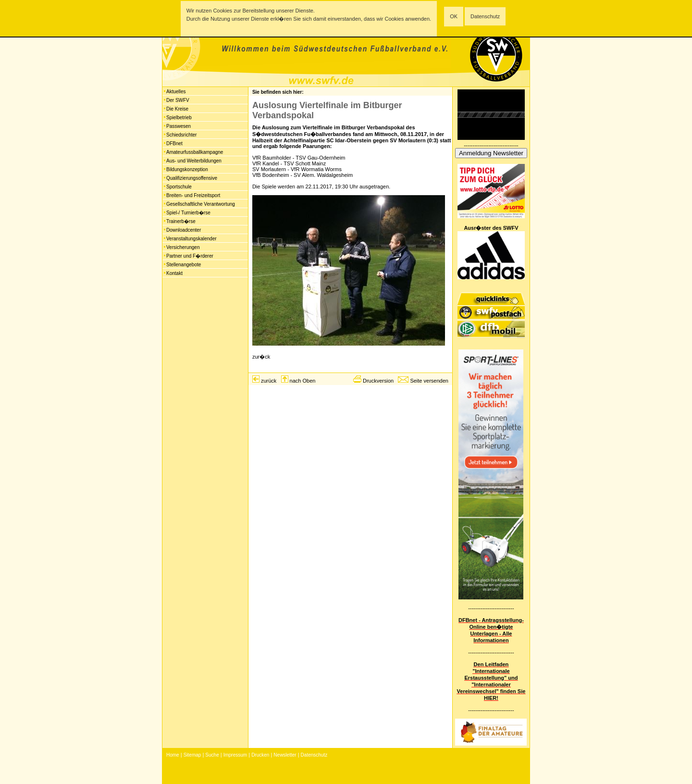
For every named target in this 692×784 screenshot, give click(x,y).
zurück (269, 381)
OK (454, 16)
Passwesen (179, 126)
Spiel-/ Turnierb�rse (188, 213)
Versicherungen (183, 247)
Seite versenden (429, 381)
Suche (212, 755)
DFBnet (174, 143)
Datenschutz (485, 16)
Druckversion (378, 381)
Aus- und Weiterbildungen (194, 161)
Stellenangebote (184, 265)
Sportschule (179, 187)
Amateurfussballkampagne (195, 152)
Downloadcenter (184, 230)
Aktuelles (176, 92)
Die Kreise (177, 109)
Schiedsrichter (181, 135)
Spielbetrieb (179, 118)
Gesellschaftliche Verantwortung (201, 204)
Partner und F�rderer (190, 256)
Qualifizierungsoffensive (192, 178)
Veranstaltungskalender (192, 239)
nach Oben (303, 381)
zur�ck (261, 357)
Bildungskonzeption (187, 169)
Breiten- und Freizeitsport (193, 195)
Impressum (235, 755)
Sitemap (192, 755)
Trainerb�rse (181, 221)
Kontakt (174, 273)
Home (173, 755)
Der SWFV (178, 100)
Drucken (260, 755)
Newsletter (285, 755)
